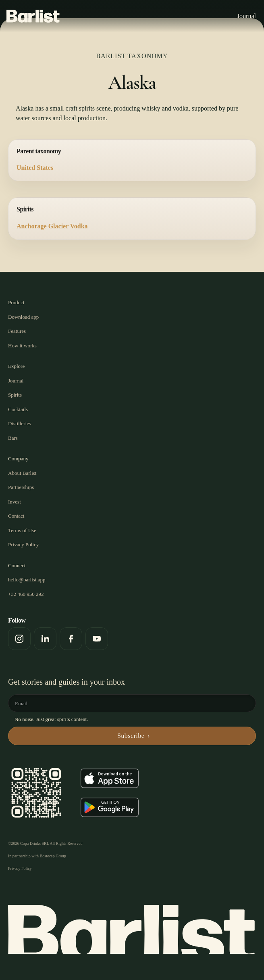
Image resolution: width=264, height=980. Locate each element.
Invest (15, 502)
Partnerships (21, 487)
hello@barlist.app (27, 580)
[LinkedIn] (45, 639)
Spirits (15, 395)
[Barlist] (33, 16)
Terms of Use (22, 530)
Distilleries (20, 423)
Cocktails (18, 409)
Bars (13, 438)
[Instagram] (19, 639)
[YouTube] (97, 639)
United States (35, 168)
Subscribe (131, 736)
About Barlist (22, 473)
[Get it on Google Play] (110, 807)
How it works (22, 346)
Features (17, 331)
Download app (23, 317)
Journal (246, 16)
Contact (16, 516)
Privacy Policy (23, 544)
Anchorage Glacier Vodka (52, 226)
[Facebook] (71, 639)
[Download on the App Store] (110, 778)
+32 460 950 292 (26, 594)
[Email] (134, 703)
